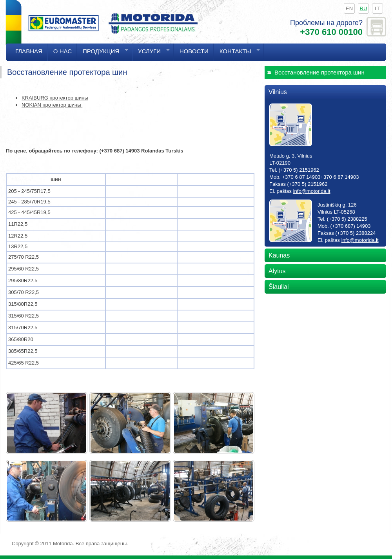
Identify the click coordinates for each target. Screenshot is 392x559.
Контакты (237, 54)
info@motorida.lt (312, 191)
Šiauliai (279, 287)
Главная (29, 51)
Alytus (277, 271)
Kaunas (279, 255)
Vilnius (278, 92)
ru (364, 8)
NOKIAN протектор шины (52, 105)
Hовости (194, 51)
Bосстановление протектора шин (319, 72)
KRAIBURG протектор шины (55, 98)
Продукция (103, 54)
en (349, 8)
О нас (63, 51)
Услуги (151, 54)
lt (377, 8)
